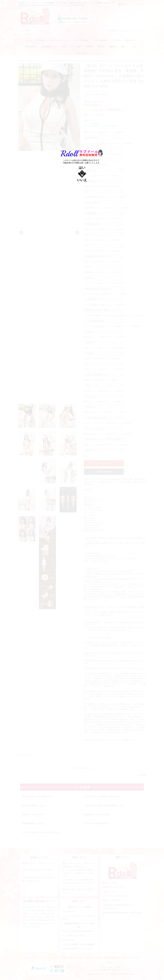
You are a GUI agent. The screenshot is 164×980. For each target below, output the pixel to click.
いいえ (82, 180)
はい (82, 168)
